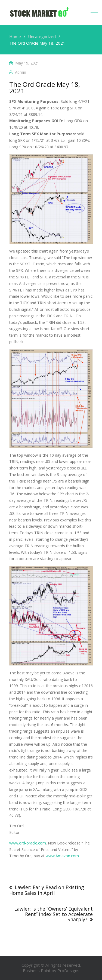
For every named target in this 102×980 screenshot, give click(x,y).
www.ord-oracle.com (28, 843)
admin (21, 72)
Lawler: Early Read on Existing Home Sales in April (47, 890)
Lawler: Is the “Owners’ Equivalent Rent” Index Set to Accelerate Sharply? (53, 914)
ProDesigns (68, 970)
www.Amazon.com (62, 856)
